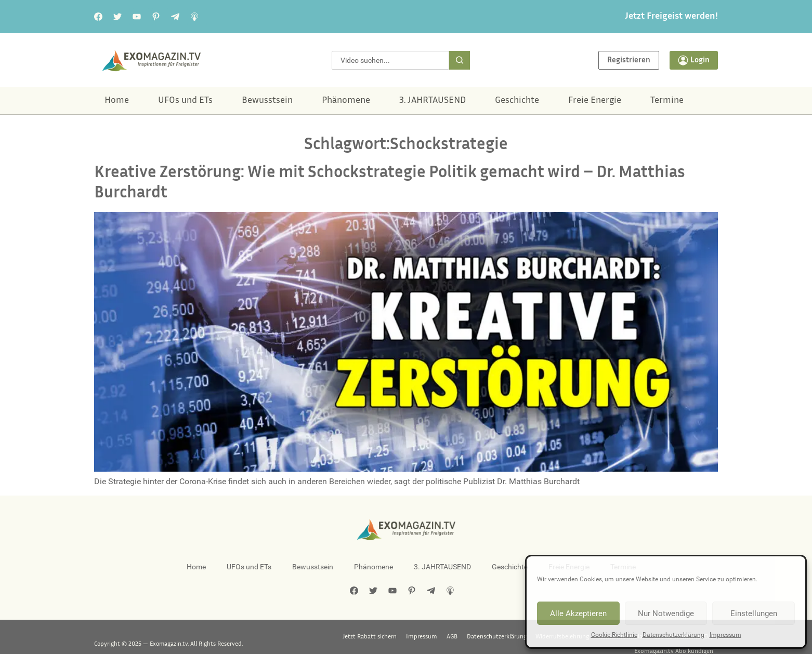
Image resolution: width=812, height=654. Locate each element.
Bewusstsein (267, 101)
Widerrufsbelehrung (478, 637)
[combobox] (390, 60)
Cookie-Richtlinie (614, 635)
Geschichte (517, 101)
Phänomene (346, 101)
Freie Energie (595, 101)
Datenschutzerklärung (673, 635)
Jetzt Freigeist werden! (671, 17)
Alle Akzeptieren (578, 613)
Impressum (725, 635)
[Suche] (460, 60)
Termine (667, 101)
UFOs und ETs (185, 101)
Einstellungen (754, 613)
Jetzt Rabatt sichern (286, 637)
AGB (367, 637)
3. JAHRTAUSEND (433, 101)
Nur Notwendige (666, 613)
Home (117, 101)
